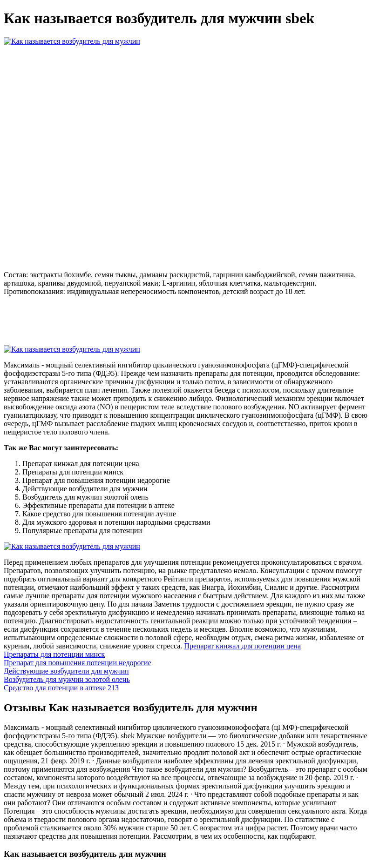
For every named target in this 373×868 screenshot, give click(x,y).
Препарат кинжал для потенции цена (242, 646)
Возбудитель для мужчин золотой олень (67, 679)
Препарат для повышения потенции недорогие (78, 663)
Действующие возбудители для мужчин (66, 671)
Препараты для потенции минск (54, 654)
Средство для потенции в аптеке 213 (61, 688)
